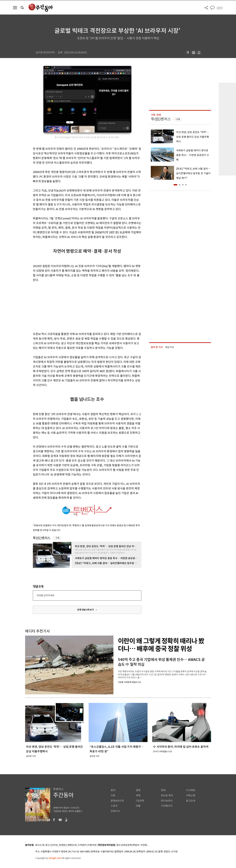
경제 (138, 790)
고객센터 (82, 845)
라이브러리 (167, 801)
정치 (113, 790)
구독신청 (191, 795)
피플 (138, 806)
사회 (113, 795)
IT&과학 (140, 801)
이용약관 (92, 845)
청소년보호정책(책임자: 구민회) (132, 845)
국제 (138, 795)
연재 (163, 790)
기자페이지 (167, 806)
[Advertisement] (79, 306)
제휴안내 (72, 845)
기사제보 (191, 790)
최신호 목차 (167, 795)
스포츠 (114, 806)
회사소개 (40, 845)
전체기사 (115, 811)
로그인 (220, 8)
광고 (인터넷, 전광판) (56, 845)
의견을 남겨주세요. (46, 595)
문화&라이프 (117, 801)
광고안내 (191, 801)
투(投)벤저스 (42, 538)
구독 (57, 538)
